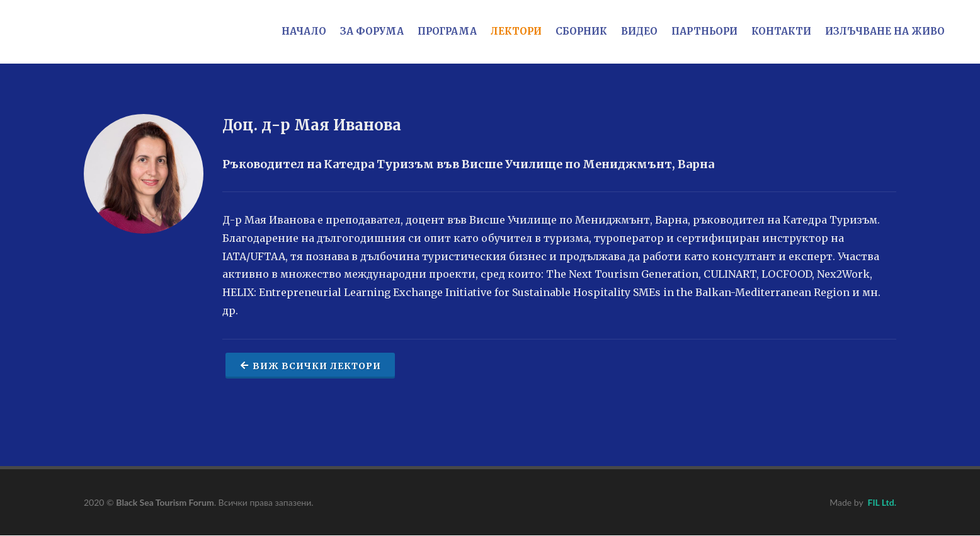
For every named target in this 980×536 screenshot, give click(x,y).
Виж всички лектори (310, 365)
